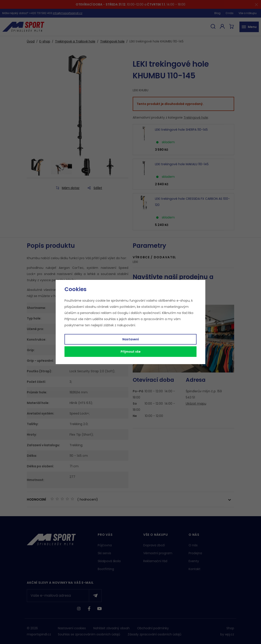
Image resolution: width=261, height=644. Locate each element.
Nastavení (131, 339)
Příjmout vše (131, 352)
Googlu (123, 313)
